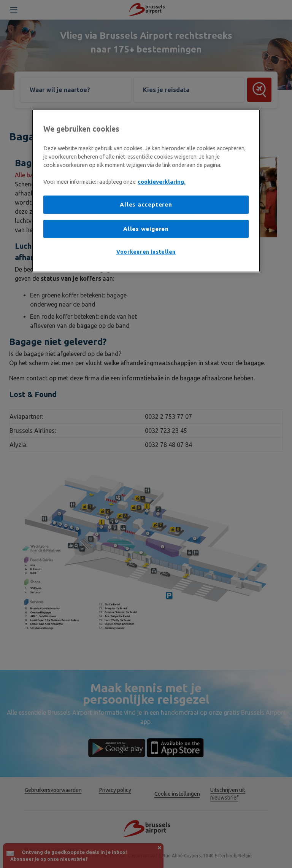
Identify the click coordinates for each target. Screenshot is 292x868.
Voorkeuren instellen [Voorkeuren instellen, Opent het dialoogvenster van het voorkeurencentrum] (146, 252)
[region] (146, 190)
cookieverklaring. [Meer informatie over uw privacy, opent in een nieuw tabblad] (162, 182)
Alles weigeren (146, 229)
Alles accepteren (146, 204)
